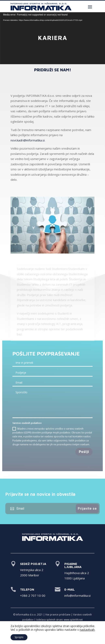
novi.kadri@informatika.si (28, 140)
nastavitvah (87, 630)
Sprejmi (19, 637)
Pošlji (83, 450)
